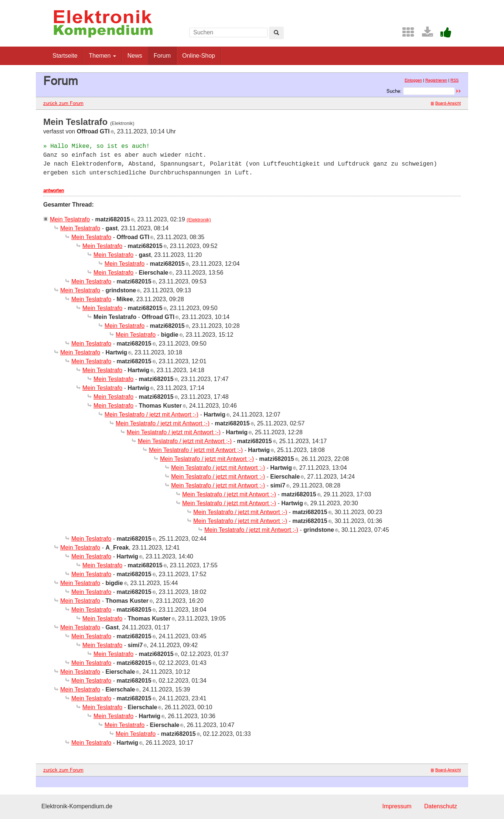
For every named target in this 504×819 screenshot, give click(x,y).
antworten (54, 190)
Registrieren (436, 80)
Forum (162, 56)
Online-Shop (199, 56)
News (135, 56)
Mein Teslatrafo (70, 219)
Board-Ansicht (446, 103)
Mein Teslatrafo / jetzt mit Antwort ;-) (151, 414)
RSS (454, 80)
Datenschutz (441, 806)
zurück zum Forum (63, 103)
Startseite (65, 56)
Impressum (397, 806)
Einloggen (413, 80)
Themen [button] (103, 56)
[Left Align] (276, 33)
